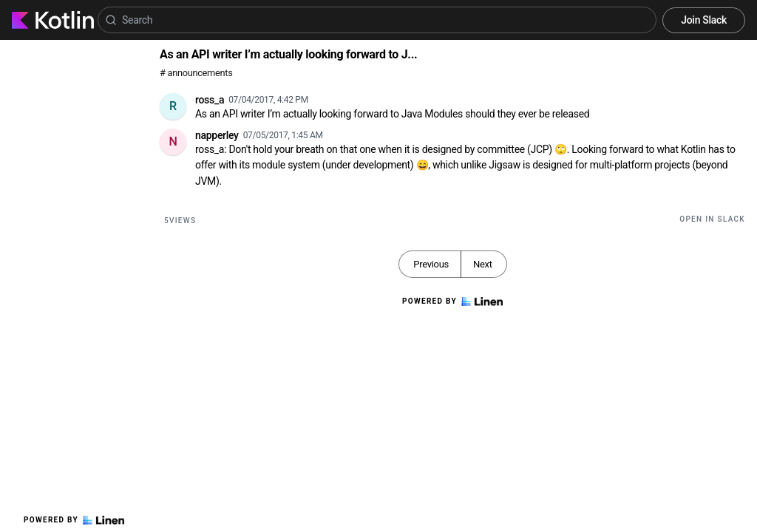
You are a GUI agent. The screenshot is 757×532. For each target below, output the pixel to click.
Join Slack (704, 20)
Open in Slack (712, 219)
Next (483, 264)
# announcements (196, 73)
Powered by (74, 520)
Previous (431, 264)
